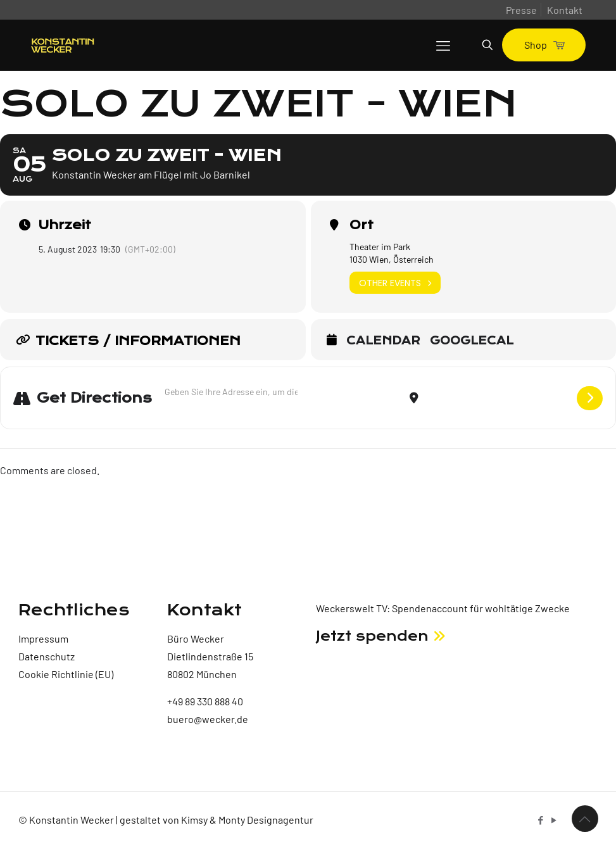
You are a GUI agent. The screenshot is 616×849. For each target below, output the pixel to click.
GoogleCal (472, 341)
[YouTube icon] (554, 820)
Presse (521, 10)
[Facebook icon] (541, 820)
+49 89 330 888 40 (205, 701)
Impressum (43, 638)
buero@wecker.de (208, 719)
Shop (544, 45)
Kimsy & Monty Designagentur (247, 820)
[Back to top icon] (585, 819)
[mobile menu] (443, 45)
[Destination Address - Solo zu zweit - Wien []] (498, 398)
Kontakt (565, 10)
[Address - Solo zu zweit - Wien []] (231, 392)
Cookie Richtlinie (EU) (66, 674)
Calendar (383, 341)
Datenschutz (47, 656)
